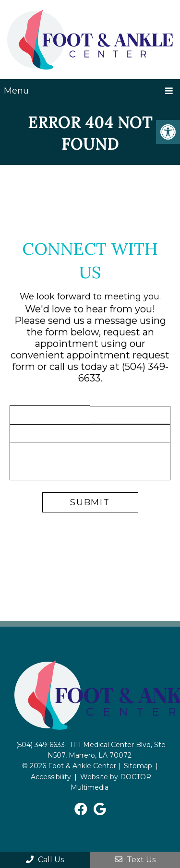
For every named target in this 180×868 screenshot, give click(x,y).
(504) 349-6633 (40, 745)
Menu (16, 91)
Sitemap (138, 766)
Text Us (135, 860)
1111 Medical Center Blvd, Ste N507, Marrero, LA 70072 (107, 750)
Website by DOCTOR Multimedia (111, 782)
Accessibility (51, 777)
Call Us (45, 860)
